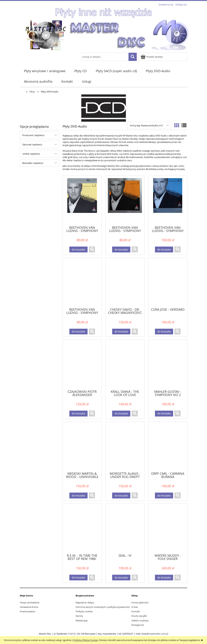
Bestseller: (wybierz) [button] (33, 163)
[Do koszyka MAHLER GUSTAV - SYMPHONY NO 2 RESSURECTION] (164, 414)
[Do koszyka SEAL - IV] (121, 578)
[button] (92, 249)
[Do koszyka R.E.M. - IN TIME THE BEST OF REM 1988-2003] (78, 578)
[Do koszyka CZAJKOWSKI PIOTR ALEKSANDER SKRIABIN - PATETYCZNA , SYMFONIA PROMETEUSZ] (78, 414)
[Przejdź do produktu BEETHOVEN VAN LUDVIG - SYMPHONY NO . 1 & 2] (82, 200)
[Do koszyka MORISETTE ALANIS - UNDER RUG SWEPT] (121, 496)
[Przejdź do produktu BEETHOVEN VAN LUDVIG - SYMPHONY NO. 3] (125, 200)
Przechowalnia (27, 611)
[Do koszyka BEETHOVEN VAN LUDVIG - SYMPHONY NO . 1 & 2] (78, 249)
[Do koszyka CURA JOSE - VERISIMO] (164, 332)
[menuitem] (45, 71)
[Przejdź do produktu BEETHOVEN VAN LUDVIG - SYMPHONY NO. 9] (82, 282)
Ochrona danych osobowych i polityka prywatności (103, 607)
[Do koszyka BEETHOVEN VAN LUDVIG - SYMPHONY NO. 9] (78, 332)
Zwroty (79, 616)
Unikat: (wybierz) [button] (31, 154)
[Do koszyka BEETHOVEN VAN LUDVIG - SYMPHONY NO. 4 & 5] (164, 249)
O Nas (135, 607)
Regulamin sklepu (85, 602)
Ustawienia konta (29, 607)
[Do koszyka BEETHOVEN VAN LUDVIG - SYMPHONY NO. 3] (121, 249)
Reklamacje (82, 620)
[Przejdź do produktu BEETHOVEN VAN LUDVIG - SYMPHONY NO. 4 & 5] (168, 200)
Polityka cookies (84, 611)
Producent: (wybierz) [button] (33, 135)
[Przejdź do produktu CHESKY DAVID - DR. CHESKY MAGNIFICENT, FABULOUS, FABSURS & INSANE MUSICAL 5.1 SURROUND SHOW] (125, 282)
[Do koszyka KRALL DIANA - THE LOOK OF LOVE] (121, 414)
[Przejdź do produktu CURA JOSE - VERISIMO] (168, 282)
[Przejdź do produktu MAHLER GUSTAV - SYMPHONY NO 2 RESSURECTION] (168, 364)
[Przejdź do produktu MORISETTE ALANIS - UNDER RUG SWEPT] (125, 446)
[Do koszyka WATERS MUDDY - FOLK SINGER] (164, 578)
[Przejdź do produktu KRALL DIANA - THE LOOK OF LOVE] (125, 364)
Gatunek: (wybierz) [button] (32, 144)
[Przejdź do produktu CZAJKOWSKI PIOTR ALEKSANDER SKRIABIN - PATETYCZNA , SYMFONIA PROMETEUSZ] (82, 364)
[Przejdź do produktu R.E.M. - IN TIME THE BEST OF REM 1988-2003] (82, 528)
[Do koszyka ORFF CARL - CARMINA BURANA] (164, 496)
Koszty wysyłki (139, 616)
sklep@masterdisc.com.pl (155, 634)
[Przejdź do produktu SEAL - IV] (125, 528)
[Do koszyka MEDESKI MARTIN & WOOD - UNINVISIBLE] (78, 496)
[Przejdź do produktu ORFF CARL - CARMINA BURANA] (168, 446)
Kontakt (136, 611)
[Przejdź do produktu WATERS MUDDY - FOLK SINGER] (168, 528)
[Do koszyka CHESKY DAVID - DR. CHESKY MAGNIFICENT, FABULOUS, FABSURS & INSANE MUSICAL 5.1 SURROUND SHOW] (121, 332)
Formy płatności (140, 602)
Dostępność (138, 625)
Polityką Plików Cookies (86, 640)
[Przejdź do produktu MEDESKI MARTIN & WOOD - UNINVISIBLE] (82, 446)
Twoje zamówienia (30, 602)
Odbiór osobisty (140, 620)
